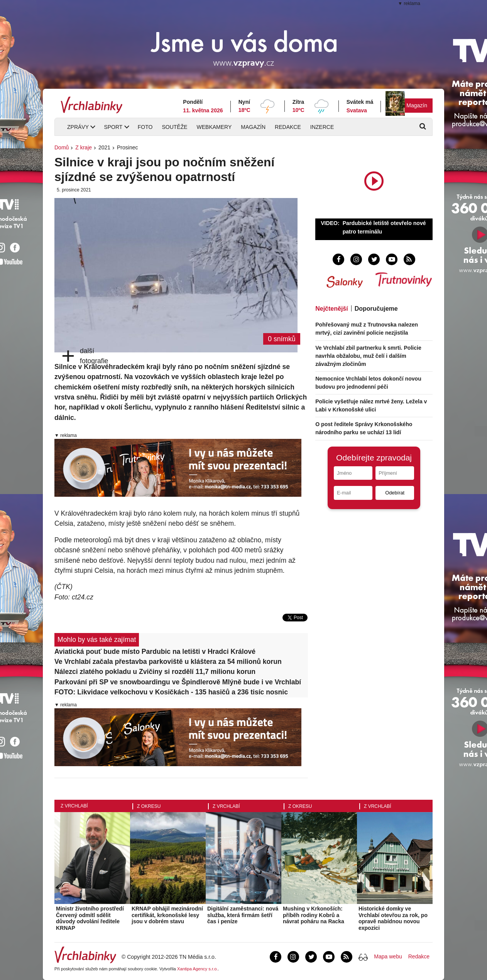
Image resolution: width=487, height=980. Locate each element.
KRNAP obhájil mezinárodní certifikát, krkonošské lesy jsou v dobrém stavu (167, 915)
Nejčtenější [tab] (331, 309)
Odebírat (395, 493)
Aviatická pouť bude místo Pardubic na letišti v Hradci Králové (155, 652)
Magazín (417, 105)
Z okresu (149, 806)
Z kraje (84, 147)
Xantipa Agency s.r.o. (198, 969)
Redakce (288, 127)
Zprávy (78, 127)
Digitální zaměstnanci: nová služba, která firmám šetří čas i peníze (243, 915)
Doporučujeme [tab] (376, 309)
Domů (62, 147)
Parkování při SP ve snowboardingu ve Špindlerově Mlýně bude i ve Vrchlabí (178, 682)
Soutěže (174, 127)
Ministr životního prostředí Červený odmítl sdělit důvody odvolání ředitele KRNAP (90, 918)
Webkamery (214, 127)
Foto (145, 127)
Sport (113, 127)
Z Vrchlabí (74, 806)
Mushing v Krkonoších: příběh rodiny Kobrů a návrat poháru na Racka (314, 915)
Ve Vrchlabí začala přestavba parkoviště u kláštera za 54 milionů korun (168, 662)
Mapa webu (388, 956)
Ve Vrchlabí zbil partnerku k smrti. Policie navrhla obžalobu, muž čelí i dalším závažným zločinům (368, 356)
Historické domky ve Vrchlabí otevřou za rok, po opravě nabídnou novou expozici (393, 918)
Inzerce (322, 127)
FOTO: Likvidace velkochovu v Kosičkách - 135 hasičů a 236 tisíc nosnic (171, 692)
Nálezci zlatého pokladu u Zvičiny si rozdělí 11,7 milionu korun (155, 672)
